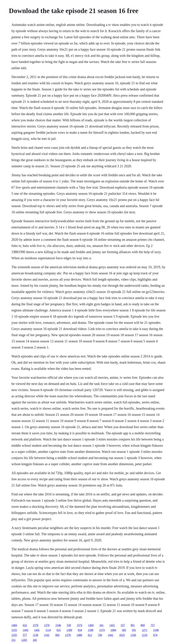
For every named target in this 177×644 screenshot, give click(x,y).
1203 (24, 640)
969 (57, 635)
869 (143, 625)
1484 (14, 625)
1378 (68, 635)
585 (124, 630)
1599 (91, 630)
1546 (58, 625)
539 (69, 625)
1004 (113, 630)
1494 (91, 625)
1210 (145, 635)
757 (153, 625)
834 (80, 630)
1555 (14, 630)
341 (102, 625)
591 (134, 630)
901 (133, 625)
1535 (14, 635)
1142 (47, 635)
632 (25, 625)
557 (123, 625)
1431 (112, 625)
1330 (133, 635)
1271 (145, 630)
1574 (80, 625)
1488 (79, 635)
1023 (122, 635)
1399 (69, 630)
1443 (26, 630)
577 (25, 635)
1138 (35, 635)
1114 (48, 630)
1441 (37, 630)
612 (90, 635)
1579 (36, 625)
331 (14, 640)
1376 (47, 625)
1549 (156, 630)
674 (155, 635)
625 (59, 630)
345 (35, 640)
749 (100, 635)
